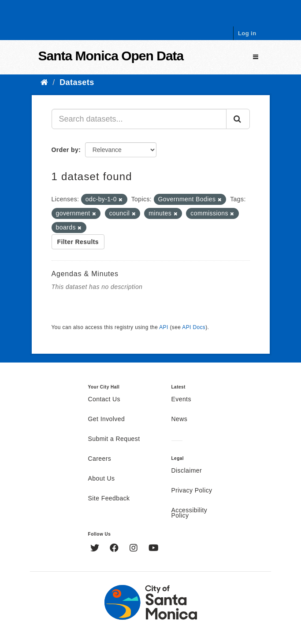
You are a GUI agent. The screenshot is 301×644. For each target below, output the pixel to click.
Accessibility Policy (190, 513)
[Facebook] (115, 549)
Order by (65, 150)
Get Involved (107, 419)
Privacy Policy (192, 491)
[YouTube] (154, 549)
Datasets (77, 82)
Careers (100, 459)
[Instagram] (135, 549)
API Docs (194, 327)
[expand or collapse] (256, 57)
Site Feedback (109, 499)
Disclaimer (187, 471)
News (180, 419)
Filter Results (78, 242)
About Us (102, 479)
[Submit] (238, 119)
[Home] (44, 82)
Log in (247, 33)
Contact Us (104, 400)
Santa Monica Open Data (111, 56)
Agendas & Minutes (85, 274)
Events (181, 400)
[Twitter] (96, 549)
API (164, 327)
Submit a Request (114, 439)
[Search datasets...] (139, 119)
